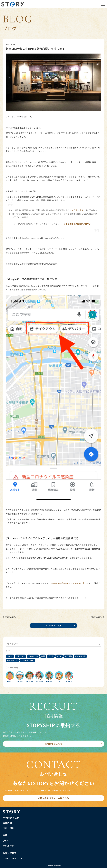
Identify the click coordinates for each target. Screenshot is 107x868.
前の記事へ (10, 617)
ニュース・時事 (28, 660)
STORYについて (11, 818)
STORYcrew (33, 656)
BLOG (59, 656)
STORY (10, 656)
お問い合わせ (10, 853)
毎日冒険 (68, 656)
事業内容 (7, 823)
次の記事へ (97, 617)
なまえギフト (80, 656)
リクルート (8, 846)
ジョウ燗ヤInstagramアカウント (78, 224)
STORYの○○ (13, 660)
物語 (43, 656)
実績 (5, 835)
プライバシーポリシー (13, 858)
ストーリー (20, 656)
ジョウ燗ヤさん (76, 210)
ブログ (51, 656)
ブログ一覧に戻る (53, 625)
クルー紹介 (8, 828)
